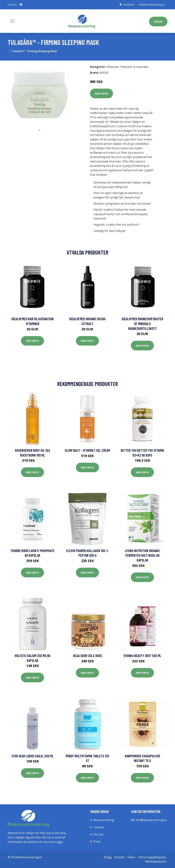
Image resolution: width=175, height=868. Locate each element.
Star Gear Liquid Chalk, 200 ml (33, 756)
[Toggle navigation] (12, 21)
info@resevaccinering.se (151, 5)
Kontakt (120, 857)
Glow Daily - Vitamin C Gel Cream (87, 450)
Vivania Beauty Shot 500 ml (142, 656)
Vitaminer (113, 67)
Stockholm (128, 5)
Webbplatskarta (156, 861)
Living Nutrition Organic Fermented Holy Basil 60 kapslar (142, 555)
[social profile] (21, 5)
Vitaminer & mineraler (135, 67)
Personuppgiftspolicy (152, 857)
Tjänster (99, 827)
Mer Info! (101, 93)
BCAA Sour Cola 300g (87, 656)
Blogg (108, 857)
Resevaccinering (104, 820)
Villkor (132, 857)
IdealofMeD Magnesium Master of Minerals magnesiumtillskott (142, 324)
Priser (158, 22)
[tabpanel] (39, 95)
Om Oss (98, 834)
